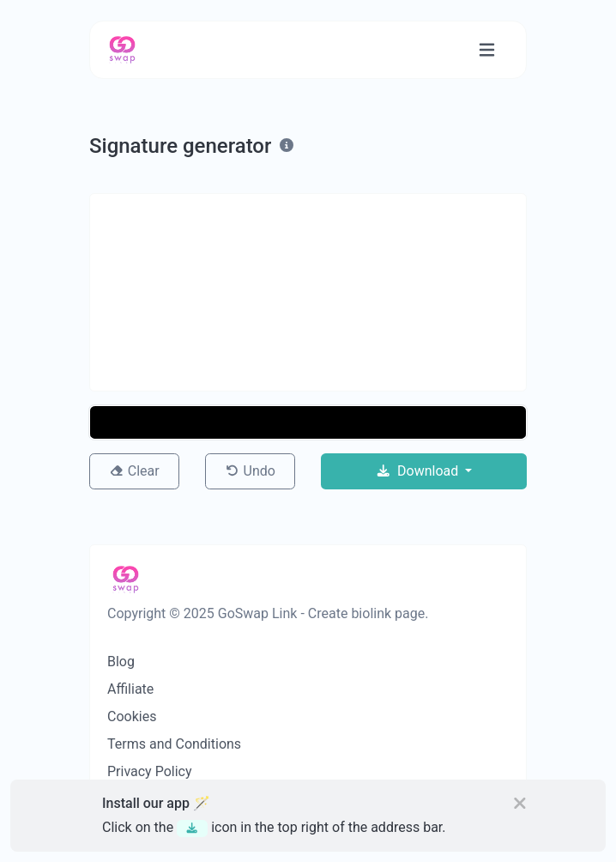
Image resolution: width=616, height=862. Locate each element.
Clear (134, 471)
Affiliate (130, 689)
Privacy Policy (150, 771)
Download (419, 471)
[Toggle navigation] (487, 50)
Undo (250, 471)
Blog (121, 662)
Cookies (132, 716)
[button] (308, 422)
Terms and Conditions (174, 744)
